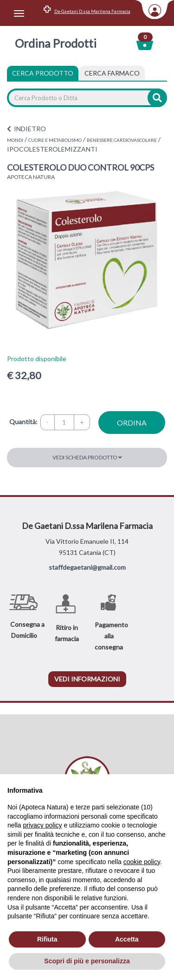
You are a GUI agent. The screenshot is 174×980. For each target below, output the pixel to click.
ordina (132, 423)
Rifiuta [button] (47, 939)
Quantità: (23, 422)
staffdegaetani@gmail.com (87, 567)
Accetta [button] (127, 939)
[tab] (112, 73)
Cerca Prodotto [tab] (43, 73)
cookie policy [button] (142, 862)
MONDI (15, 140)
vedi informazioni (87, 679)
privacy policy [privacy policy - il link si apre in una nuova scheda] (42, 825)
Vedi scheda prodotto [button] (87, 457)
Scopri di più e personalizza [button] (87, 961)
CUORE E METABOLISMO (55, 140)
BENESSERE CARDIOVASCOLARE (122, 140)
